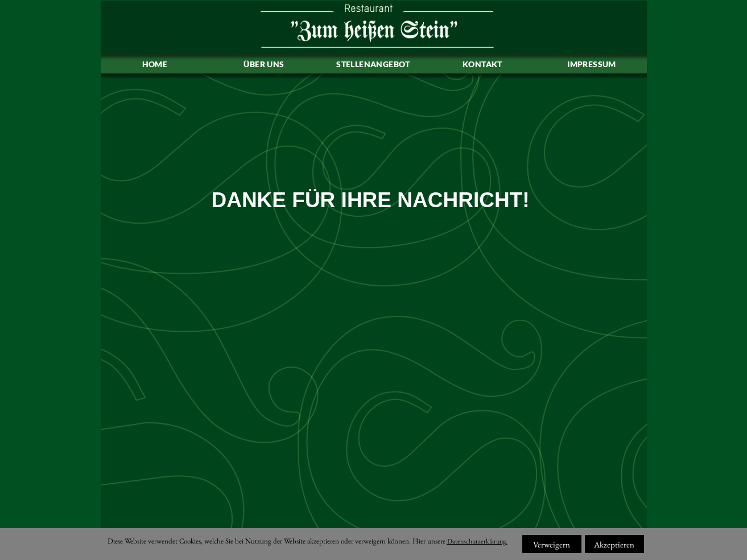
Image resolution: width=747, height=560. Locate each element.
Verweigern (552, 544)
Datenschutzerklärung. (477, 541)
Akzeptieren (614, 544)
